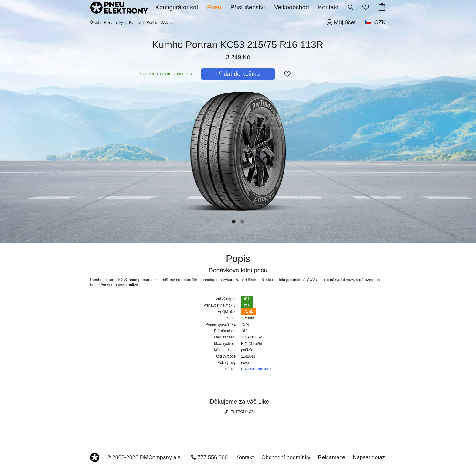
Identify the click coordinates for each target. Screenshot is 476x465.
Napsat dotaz (369, 457)
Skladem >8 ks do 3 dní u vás (166, 74)
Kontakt (245, 457)
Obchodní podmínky (286, 457)
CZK (380, 22)
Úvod (95, 22)
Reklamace (331, 457)
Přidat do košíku (238, 74)
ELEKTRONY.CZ (240, 412)
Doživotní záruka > (256, 369)
